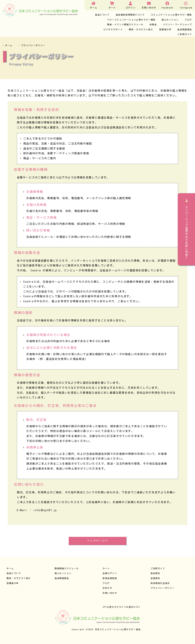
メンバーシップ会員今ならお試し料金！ (187, 229)
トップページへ (97, 541)
